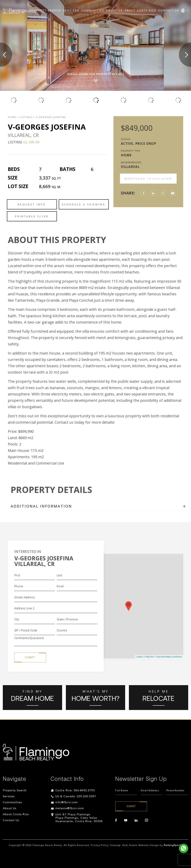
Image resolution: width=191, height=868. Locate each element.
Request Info (32, 204)
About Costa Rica (141, 10)
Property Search (45, 10)
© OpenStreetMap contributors (168, 657)
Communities (93, 10)
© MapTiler (149, 657)
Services (71, 10)
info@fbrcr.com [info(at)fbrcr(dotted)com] (67, 803)
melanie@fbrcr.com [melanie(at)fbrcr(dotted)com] (70, 809)
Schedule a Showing (84, 204)
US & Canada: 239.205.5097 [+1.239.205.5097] (76, 797)
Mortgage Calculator (148, 179)
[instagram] (146, 820)
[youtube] (126, 820)
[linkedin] (136, 820)
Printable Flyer (32, 216)
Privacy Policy (100, 845)
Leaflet (139, 657)
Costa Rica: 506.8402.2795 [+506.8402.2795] (75, 791)
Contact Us (169, 10)
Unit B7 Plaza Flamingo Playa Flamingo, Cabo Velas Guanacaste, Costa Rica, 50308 (79, 818)
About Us (115, 10)
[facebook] (116, 820)
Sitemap (115, 845)
